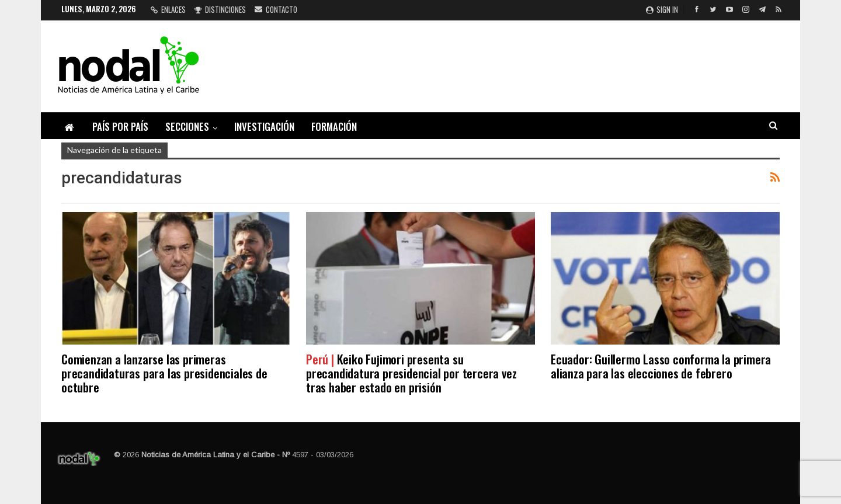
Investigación (264, 126)
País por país (120, 126)
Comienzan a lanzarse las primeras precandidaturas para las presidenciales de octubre (164, 373)
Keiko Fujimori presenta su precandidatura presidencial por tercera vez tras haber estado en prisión (411, 373)
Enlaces (168, 9)
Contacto (276, 9)
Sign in (662, 9)
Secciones (187, 126)
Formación (334, 126)
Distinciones (220, 9)
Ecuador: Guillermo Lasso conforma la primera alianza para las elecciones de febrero (661, 366)
